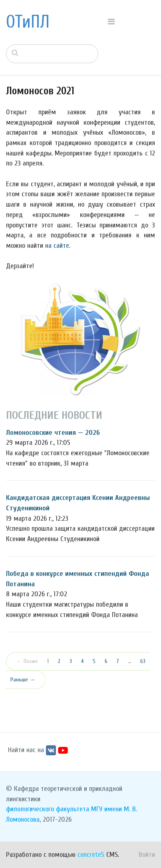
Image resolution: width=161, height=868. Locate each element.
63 (143, 661)
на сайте (57, 246)
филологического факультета (48, 809)
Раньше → (23, 680)
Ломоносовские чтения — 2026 (53, 433)
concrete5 (91, 855)
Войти (147, 855)
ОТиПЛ (28, 22)
